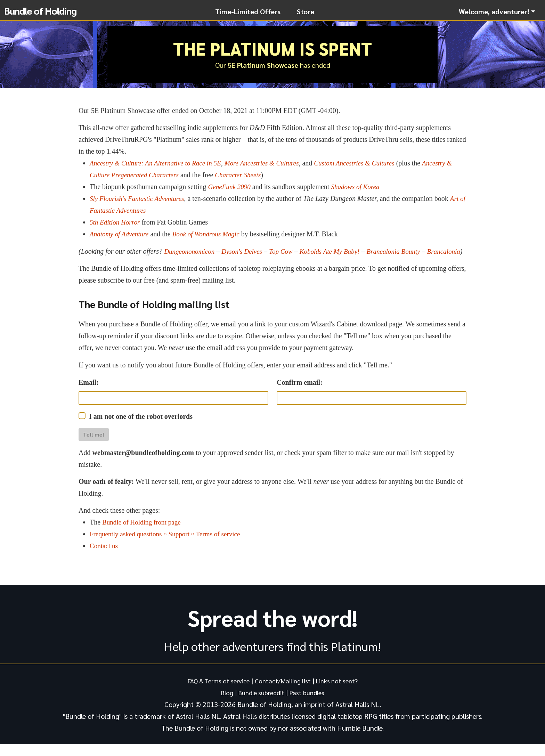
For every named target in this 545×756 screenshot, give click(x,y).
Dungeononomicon (190, 251)
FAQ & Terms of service (215, 692)
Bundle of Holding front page (143, 534)
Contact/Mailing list (284, 692)
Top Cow (286, 251)
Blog (223, 704)
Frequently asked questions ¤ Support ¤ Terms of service (169, 546)
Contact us (104, 558)
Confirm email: (300, 394)
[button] (497, 11)
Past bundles (310, 704)
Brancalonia (96, 263)
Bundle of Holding (40, 10)
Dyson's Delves (245, 251)
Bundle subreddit (261, 704)
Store (306, 11)
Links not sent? (341, 692)
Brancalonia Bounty (403, 251)
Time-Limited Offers (248, 11)
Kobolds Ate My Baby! (337, 251)
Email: (89, 394)
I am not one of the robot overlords (141, 428)
